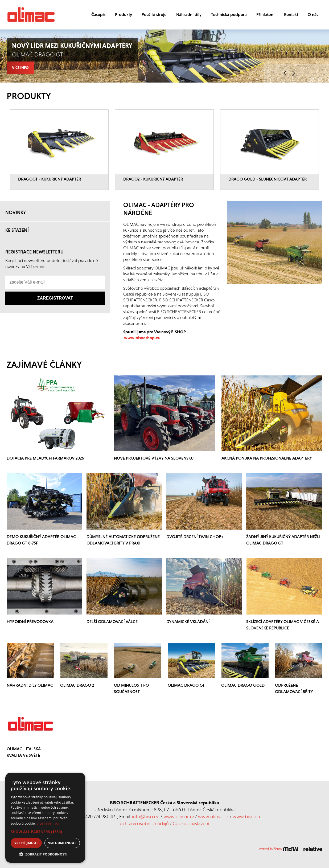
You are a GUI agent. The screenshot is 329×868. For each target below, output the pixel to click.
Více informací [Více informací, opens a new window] (48, 823)
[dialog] (45, 818)
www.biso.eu (246, 816)
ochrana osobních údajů (144, 823)
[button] (45, 832)
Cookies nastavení (191, 823)
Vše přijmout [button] (26, 843)
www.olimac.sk (213, 816)
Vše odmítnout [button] (62, 843)
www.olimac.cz (179, 816)
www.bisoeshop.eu (142, 338)
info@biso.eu (146, 816)
